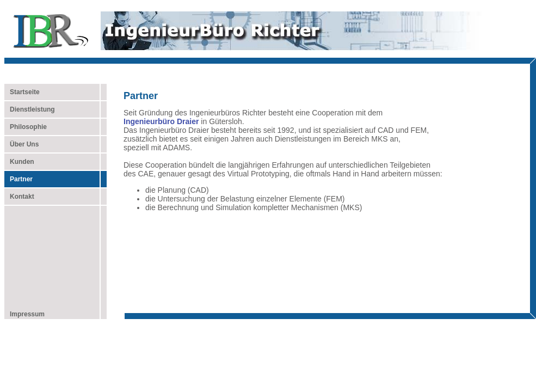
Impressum (24, 314)
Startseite (25, 92)
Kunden (19, 162)
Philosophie (26, 127)
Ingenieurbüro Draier (161, 121)
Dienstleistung (30, 109)
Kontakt (19, 197)
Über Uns (21, 144)
